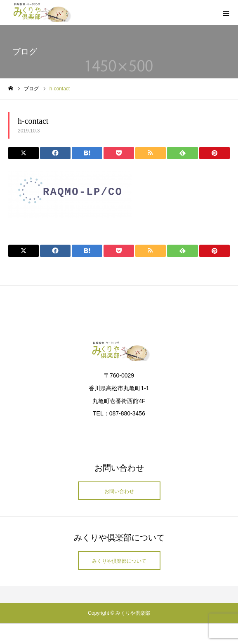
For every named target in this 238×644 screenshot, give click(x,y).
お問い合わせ (119, 491)
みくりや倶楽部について (119, 561)
